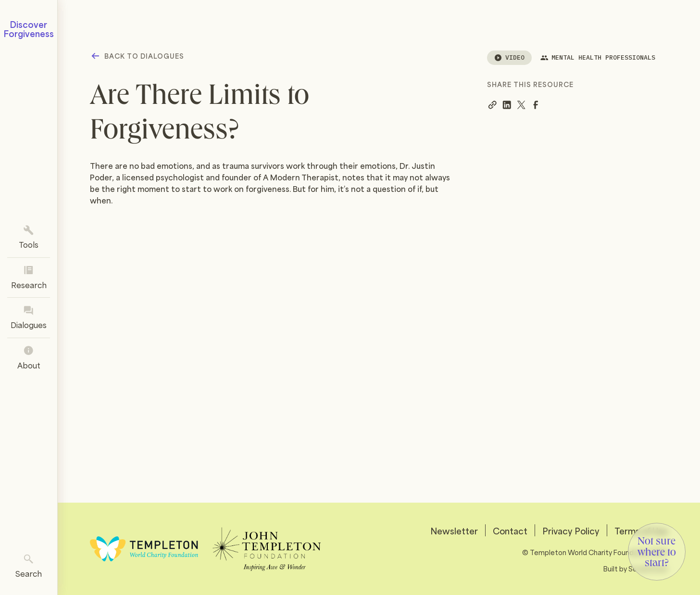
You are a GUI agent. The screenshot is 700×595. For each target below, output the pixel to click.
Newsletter (454, 530)
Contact (510, 530)
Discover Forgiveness (29, 29)
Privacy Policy (571, 530)
